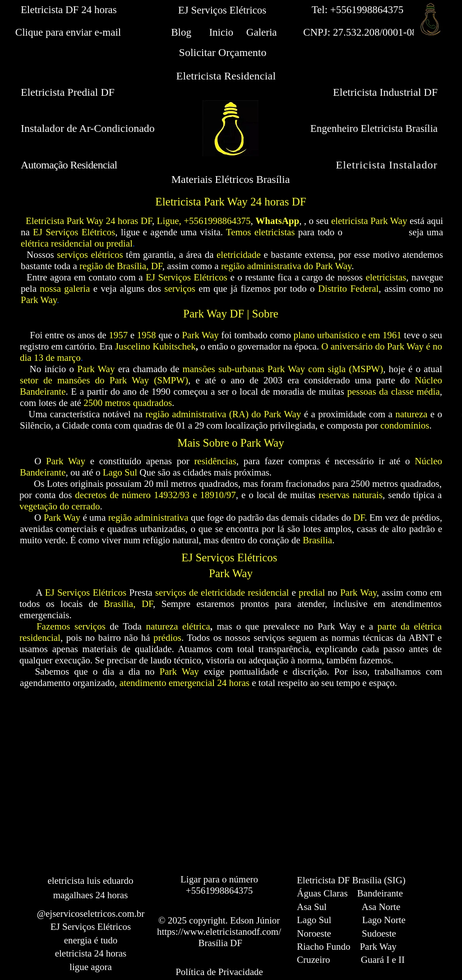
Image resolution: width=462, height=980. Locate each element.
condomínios (405, 425)
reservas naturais (351, 495)
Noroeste (314, 933)
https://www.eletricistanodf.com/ (219, 932)
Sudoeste (379, 933)
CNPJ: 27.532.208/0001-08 (358, 32)
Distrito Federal (348, 289)
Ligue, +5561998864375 (204, 221)
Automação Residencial (69, 165)
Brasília (317, 540)
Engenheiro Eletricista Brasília (374, 128)
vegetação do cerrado (60, 506)
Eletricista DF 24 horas (69, 10)
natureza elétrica (178, 626)
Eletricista (45, 221)
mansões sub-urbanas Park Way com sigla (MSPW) (283, 369)
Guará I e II (383, 960)
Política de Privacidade (219, 972)
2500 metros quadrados (128, 403)
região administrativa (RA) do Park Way (223, 414)
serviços (180, 289)
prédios (167, 638)
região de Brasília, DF (121, 266)
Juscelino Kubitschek (155, 346)
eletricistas (386, 277)
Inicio (221, 32)
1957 (118, 335)
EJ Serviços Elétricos (187, 277)
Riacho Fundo (323, 947)
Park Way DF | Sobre (231, 314)
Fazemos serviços (71, 626)
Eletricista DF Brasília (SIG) (351, 880)
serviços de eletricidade (200, 593)
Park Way (389, 221)
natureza (411, 414)
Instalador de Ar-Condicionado (88, 128)
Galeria (262, 32)
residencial (268, 593)
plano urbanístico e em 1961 (348, 335)
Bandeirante (380, 893)
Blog (181, 32)
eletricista (350, 221)
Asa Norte (381, 907)
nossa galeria (65, 289)
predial (312, 593)
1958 (147, 335)
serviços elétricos (90, 255)
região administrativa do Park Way (286, 266)
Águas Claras (322, 893)
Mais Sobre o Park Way (231, 443)
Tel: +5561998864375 (358, 10)
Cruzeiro (313, 960)
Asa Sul (312, 907)
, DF (143, 604)
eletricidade (239, 255)
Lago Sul (120, 472)
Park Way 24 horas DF (109, 221)
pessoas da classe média (393, 392)
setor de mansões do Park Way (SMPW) (104, 380)
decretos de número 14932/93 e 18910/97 (155, 495)
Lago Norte (384, 920)
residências (215, 461)
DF (359, 518)
